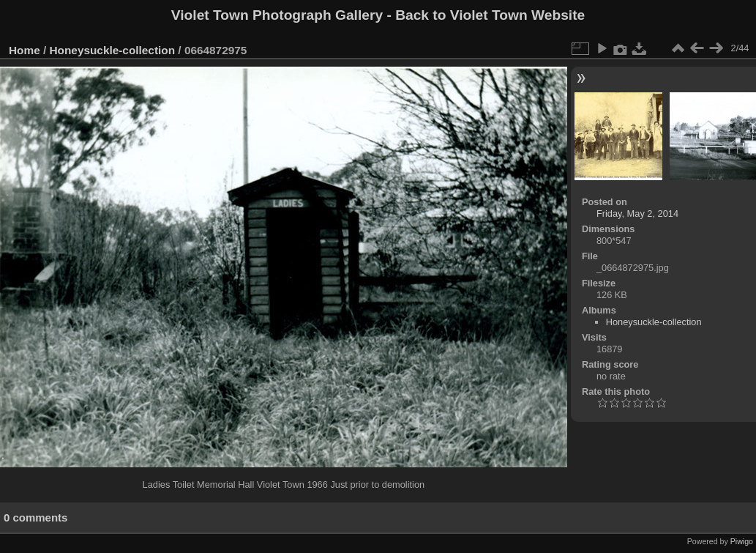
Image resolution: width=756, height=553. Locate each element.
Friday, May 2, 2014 (637, 214)
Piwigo (742, 541)
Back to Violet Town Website (490, 15)
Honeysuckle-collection (113, 50)
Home (25, 50)
